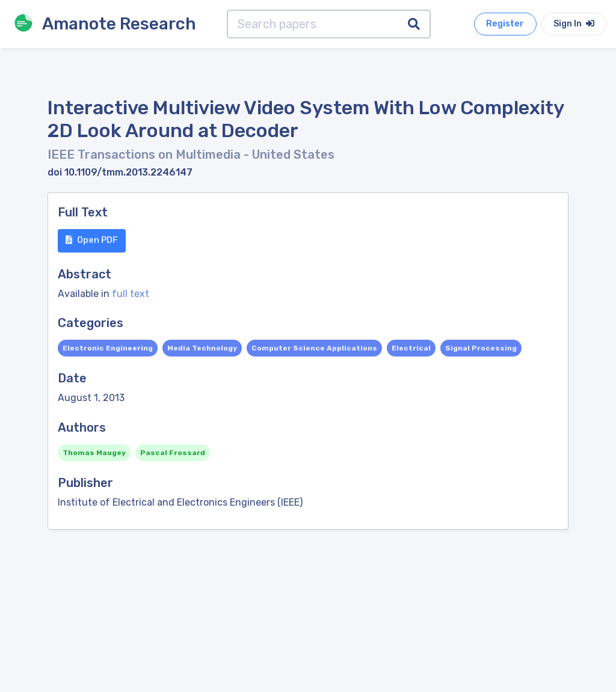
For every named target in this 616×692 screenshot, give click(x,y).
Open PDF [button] (92, 240)
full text (131, 294)
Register (505, 24)
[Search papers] (313, 24)
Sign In (574, 24)
